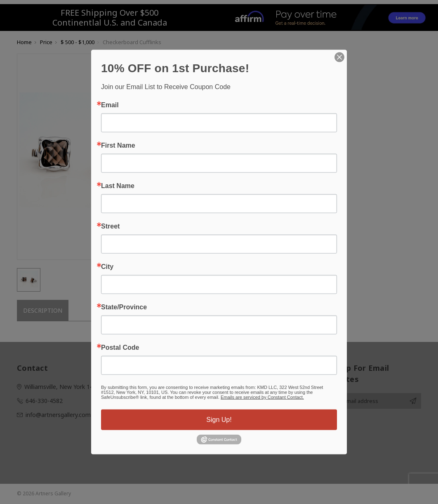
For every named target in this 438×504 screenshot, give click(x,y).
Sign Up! (219, 420)
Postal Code (120, 348)
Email (110, 105)
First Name (118, 146)
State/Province (124, 307)
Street (110, 226)
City (107, 267)
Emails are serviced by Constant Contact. (262, 397)
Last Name (118, 186)
